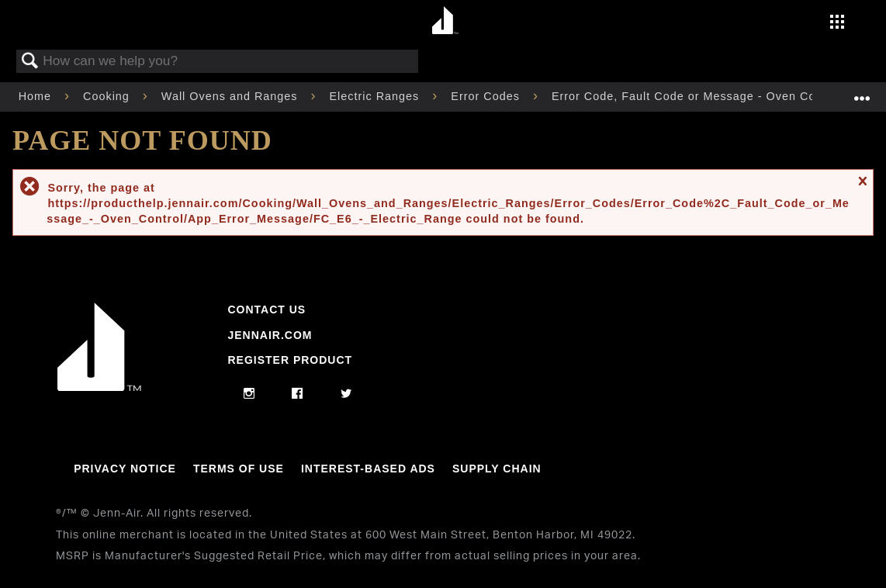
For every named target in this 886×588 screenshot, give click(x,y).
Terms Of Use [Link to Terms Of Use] (239, 469)
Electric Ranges (377, 96)
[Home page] (445, 21)
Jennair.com (270, 335)
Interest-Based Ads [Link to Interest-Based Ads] (368, 469)
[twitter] (346, 394)
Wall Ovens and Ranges (232, 96)
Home (37, 96)
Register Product (290, 360)
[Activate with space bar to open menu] (837, 23)
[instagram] (249, 394)
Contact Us (266, 310)
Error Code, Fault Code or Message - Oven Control (699, 96)
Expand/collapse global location (862, 92)
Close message (862, 187)
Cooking (108, 96)
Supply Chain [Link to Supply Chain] (497, 469)
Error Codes (487, 96)
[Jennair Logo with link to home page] (99, 387)
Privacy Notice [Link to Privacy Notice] (125, 469)
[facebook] (298, 394)
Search (30, 62)
